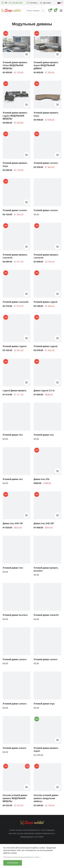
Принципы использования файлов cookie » (22, 857)
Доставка (45, 3)
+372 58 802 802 (15, 3)
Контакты (32, 3)
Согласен (13, 863)
